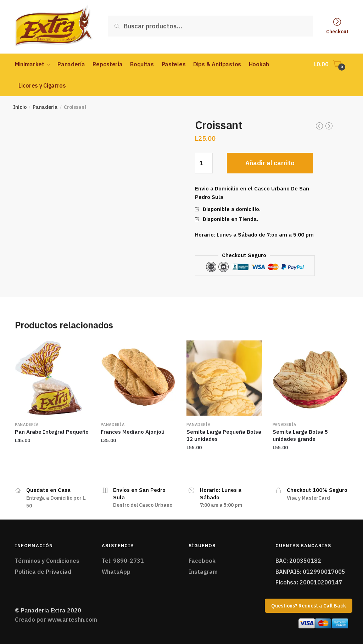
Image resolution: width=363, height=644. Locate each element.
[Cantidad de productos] (204, 163)
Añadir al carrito (270, 163)
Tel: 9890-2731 (123, 561)
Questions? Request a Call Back (309, 606)
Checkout (337, 31)
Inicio (20, 107)
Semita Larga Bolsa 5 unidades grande (300, 435)
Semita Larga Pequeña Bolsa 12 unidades (224, 435)
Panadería (45, 107)
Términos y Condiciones (47, 561)
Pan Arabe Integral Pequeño (52, 432)
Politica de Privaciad (43, 572)
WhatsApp (116, 572)
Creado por (56, 620)
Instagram (203, 572)
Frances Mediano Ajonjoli (133, 432)
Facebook (202, 561)
